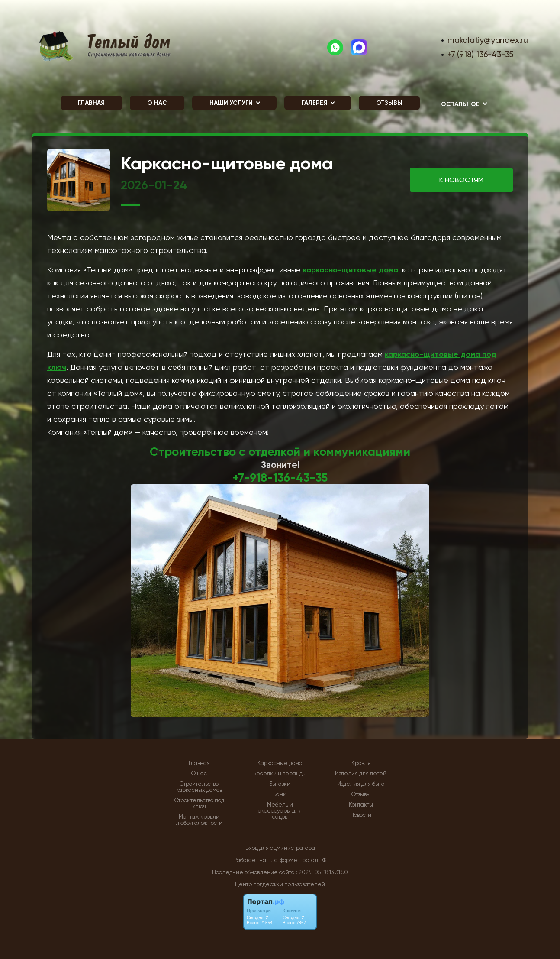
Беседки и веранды (280, 774)
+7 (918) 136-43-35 (480, 54)
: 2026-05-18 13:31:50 (322, 872)
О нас (157, 103)
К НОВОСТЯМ (461, 180)
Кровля (361, 763)
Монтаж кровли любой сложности (199, 820)
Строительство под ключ (199, 803)
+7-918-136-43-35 (280, 478)
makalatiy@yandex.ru (488, 40)
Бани (280, 794)
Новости (361, 815)
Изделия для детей (361, 774)
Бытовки (280, 784)
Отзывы (389, 103)
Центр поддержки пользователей (280, 884)
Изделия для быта (361, 784)
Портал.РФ (312, 860)
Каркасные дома (280, 763)
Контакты (361, 805)
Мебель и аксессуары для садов (280, 811)
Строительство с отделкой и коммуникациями (280, 452)
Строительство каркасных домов (199, 787)
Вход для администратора (280, 848)
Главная (91, 103)
